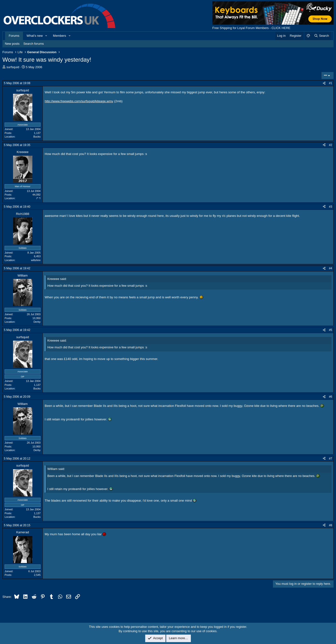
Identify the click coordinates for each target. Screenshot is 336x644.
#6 (331, 397)
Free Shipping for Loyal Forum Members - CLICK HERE (251, 28)
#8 (331, 525)
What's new (35, 36)
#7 (331, 459)
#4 (331, 268)
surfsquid (13, 67)
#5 (331, 330)
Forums (14, 36)
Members (59, 36)
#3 (331, 207)
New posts (12, 44)
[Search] (321, 36)
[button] (46, 36)
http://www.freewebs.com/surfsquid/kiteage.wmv (79, 101)
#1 (331, 83)
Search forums (34, 44)
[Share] (324, 83)
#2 (331, 145)
